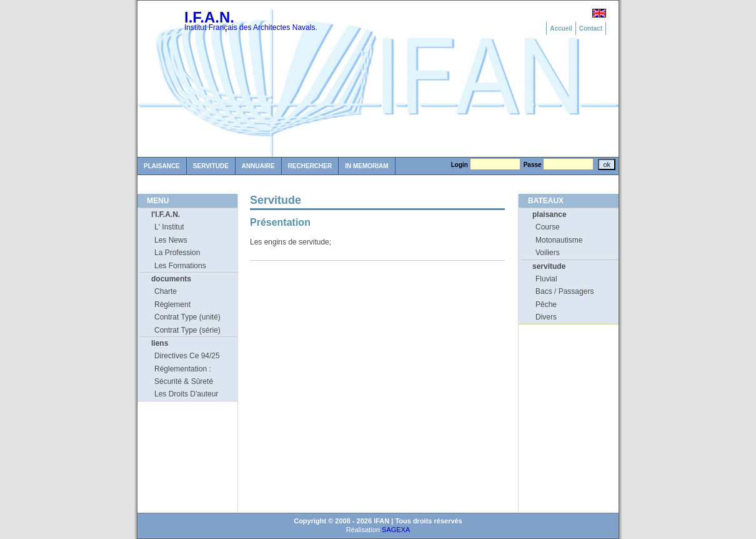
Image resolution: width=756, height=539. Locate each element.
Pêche (546, 305)
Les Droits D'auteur (186, 394)
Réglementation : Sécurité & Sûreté (184, 375)
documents (171, 279)
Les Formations (180, 266)
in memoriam (366, 166)
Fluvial (546, 279)
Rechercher (310, 166)
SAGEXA (396, 530)
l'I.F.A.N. (166, 214)
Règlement (172, 305)
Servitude (211, 166)
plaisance (550, 214)
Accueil (561, 28)
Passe (533, 165)
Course (548, 227)
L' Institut (169, 227)
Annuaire (258, 166)
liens (160, 343)
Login (460, 165)
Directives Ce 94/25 (187, 356)
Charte (166, 291)
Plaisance (162, 166)
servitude (549, 266)
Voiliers (548, 253)
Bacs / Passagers (565, 291)
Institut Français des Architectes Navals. (251, 28)
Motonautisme (559, 240)
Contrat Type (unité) (187, 317)
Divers (546, 317)
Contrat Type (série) (187, 330)
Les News (171, 240)
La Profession (177, 253)
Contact (591, 28)
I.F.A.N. (209, 17)
